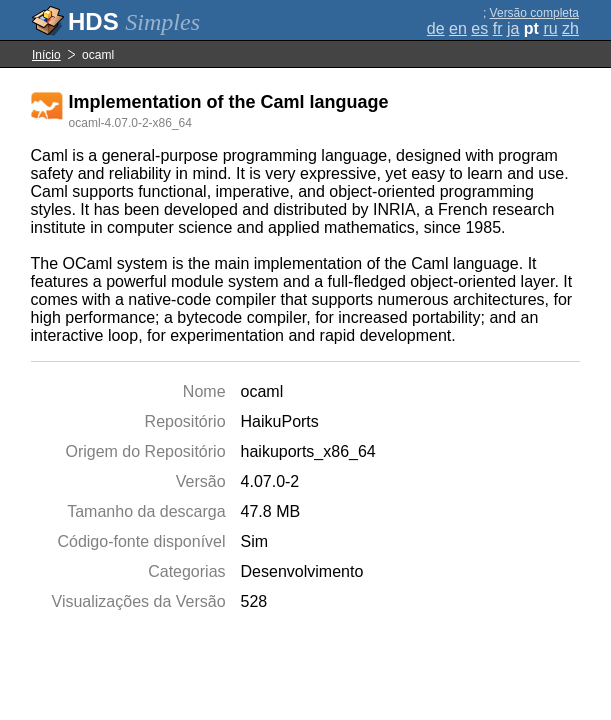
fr (498, 28)
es (479, 28)
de (436, 28)
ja (513, 28)
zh (570, 28)
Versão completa (534, 13)
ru (550, 28)
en (458, 28)
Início (46, 55)
